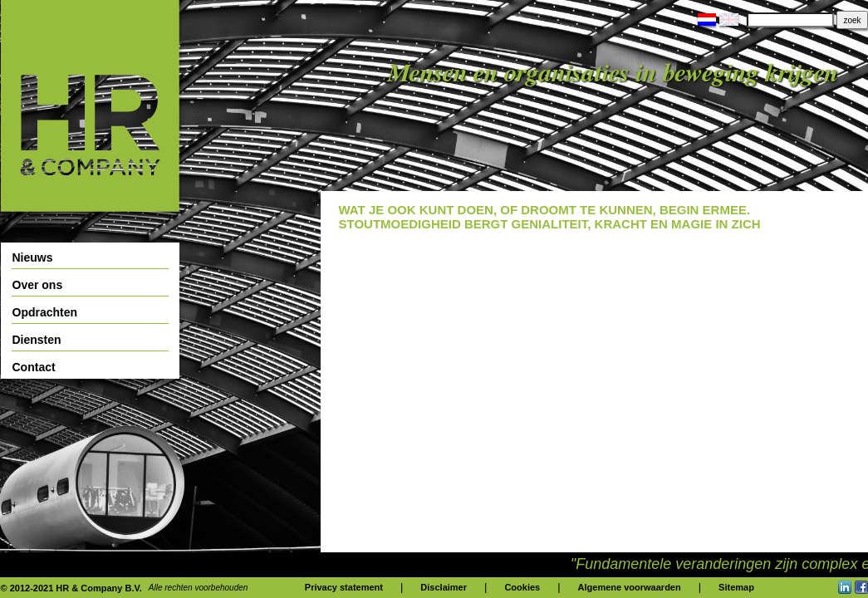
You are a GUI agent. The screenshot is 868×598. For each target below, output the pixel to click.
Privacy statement (344, 587)
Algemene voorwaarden (630, 587)
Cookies (522, 587)
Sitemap (736, 587)
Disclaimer (444, 587)
